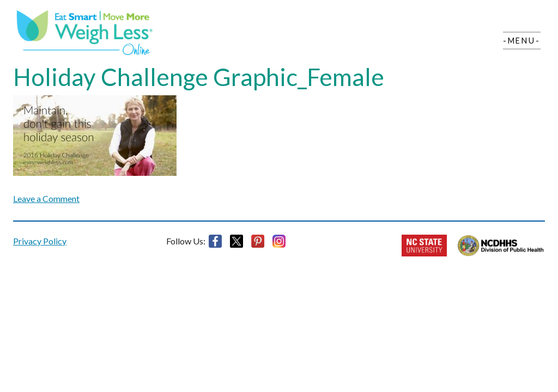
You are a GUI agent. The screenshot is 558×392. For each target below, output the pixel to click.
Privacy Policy (40, 241)
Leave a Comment (46, 198)
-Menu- (522, 41)
